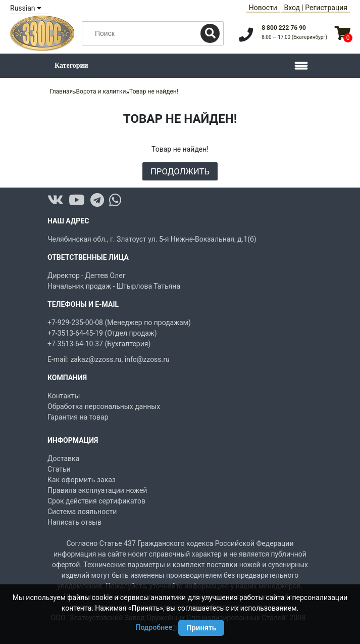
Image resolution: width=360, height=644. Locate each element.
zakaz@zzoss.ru (96, 359)
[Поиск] (210, 33)
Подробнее (154, 627)
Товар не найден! (154, 91)
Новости (263, 8)
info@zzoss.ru (147, 359)
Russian (26, 8)
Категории (71, 65)
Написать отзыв (74, 522)
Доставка (63, 458)
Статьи (59, 469)
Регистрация (326, 8)
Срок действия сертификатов (96, 501)
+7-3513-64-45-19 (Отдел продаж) (102, 333)
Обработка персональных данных (104, 406)
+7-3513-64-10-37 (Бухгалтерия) (99, 344)
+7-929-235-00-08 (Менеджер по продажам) (119, 323)
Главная (61, 91)
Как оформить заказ (82, 480)
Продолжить (180, 171)
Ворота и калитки (101, 91)
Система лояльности (82, 512)
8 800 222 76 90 (284, 28)
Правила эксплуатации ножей (97, 490)
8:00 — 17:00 (294, 37)
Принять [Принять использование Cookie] (201, 628)
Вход (292, 8)
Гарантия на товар (78, 417)
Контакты (64, 396)
